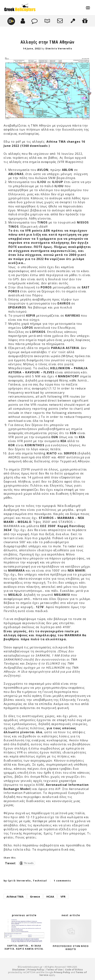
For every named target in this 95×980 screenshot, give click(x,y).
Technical (40, 881)
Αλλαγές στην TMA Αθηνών (47, 42)
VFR (63, 896)
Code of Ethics (74, 970)
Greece (35, 896)
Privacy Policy (36, 970)
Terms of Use (54, 970)
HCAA (50, 896)
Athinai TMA (15, 896)
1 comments (62, 881)
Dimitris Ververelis (59, 48)
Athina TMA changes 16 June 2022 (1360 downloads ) (44, 144)
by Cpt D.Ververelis (17, 881)
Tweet (10, 863)
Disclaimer (19, 970)
